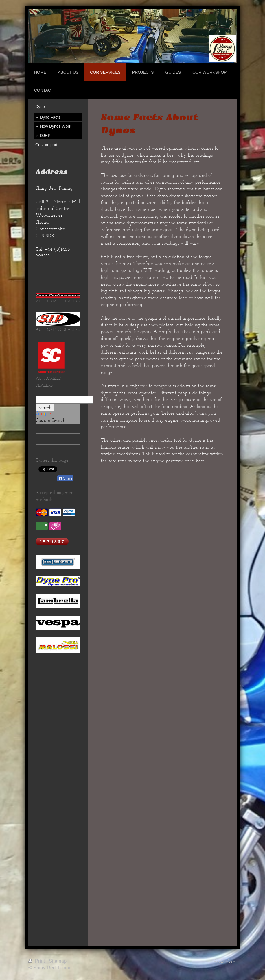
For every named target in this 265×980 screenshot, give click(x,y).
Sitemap (58, 961)
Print (37, 961)
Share (65, 478)
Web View (225, 961)
